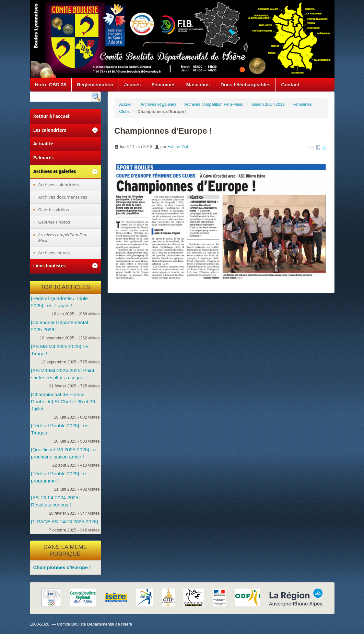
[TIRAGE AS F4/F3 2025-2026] (65, 522)
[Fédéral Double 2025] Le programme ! (59, 477)
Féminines (163, 85)
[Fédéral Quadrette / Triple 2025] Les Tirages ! (59, 302)
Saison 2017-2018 (268, 104)
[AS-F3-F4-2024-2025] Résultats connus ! (55, 501)
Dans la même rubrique (65, 551)
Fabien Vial (178, 146)
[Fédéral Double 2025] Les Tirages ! (60, 429)
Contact (290, 85)
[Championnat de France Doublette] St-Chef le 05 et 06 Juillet (63, 402)
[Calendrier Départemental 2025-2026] (60, 326)
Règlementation (95, 85)
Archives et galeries (158, 104)
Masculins (198, 85)
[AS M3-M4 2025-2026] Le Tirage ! (60, 350)
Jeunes (133, 85)
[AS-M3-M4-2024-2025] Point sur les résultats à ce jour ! (63, 374)
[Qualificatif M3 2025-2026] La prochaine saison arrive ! (64, 453)
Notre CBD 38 (51, 85)
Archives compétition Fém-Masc (214, 104)
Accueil (126, 104)
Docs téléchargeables (245, 85)
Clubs (125, 111)
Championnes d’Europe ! (62, 567)
